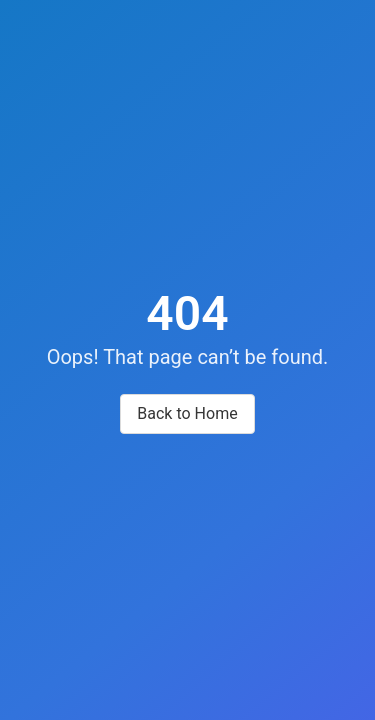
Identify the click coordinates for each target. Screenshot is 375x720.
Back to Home (187, 413)
